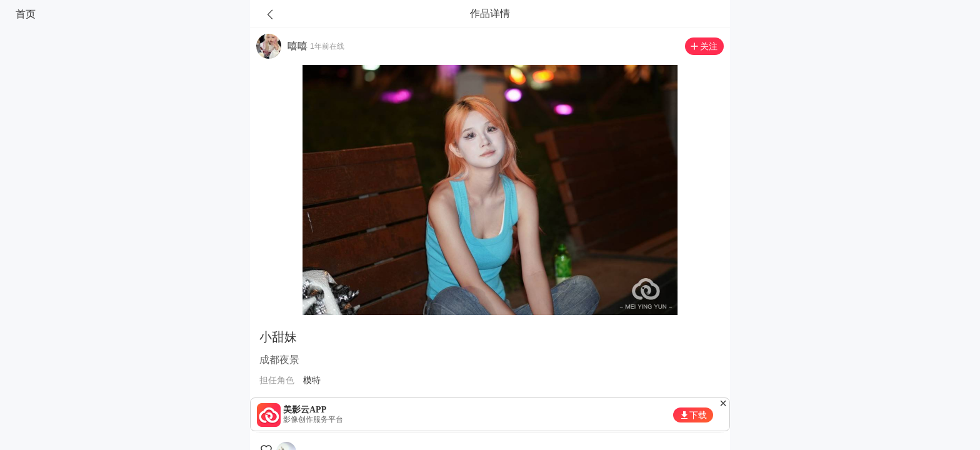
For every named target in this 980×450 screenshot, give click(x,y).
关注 (709, 46)
